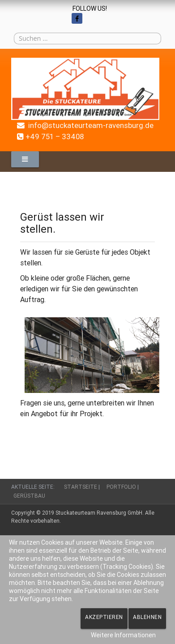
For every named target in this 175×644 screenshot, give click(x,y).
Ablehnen (147, 617)
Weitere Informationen (123, 635)
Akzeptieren (104, 617)
